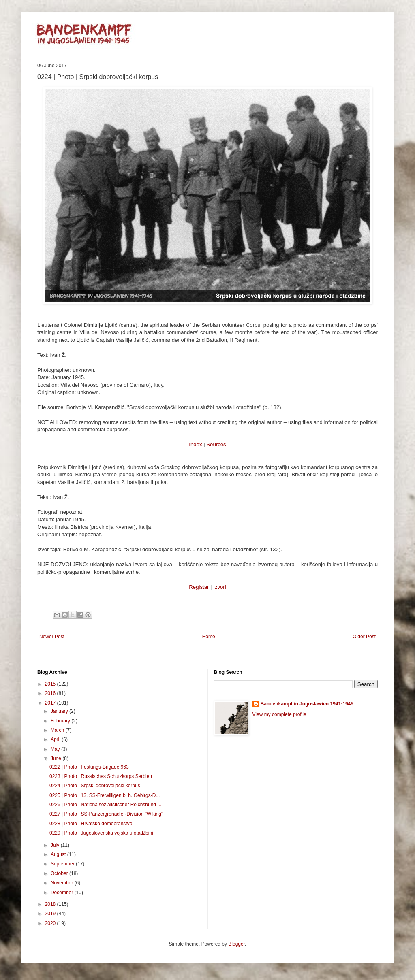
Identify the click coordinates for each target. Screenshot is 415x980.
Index (195, 444)
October (60, 873)
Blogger (236, 944)
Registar (199, 587)
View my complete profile (279, 714)
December (63, 893)
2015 (51, 684)
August (59, 854)
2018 (51, 904)
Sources (216, 444)
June (57, 758)
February (61, 721)
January (60, 711)
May (56, 749)
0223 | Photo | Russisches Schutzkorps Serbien (101, 776)
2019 (51, 914)
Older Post (364, 637)
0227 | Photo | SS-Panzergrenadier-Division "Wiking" (106, 814)
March (58, 730)
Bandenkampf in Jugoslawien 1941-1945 (307, 704)
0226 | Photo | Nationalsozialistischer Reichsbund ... (105, 805)
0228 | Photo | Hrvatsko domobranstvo (91, 824)
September (63, 864)
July (56, 845)
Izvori (220, 587)
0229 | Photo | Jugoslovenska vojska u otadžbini (101, 833)
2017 (51, 703)
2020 (51, 923)
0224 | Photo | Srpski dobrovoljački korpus (95, 786)
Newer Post (52, 637)
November (63, 883)
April (56, 739)
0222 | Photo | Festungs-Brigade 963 (89, 767)
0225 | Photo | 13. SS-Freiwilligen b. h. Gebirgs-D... (105, 795)
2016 (51, 693)
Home (209, 637)
